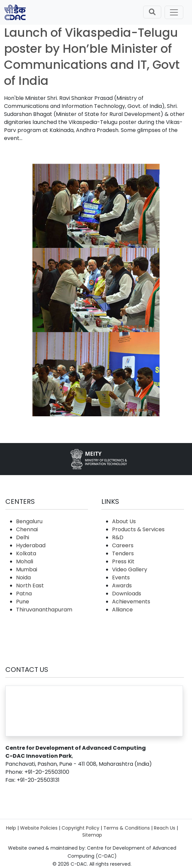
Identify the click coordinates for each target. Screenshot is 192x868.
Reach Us (165, 828)
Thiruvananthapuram (44, 610)
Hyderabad (31, 545)
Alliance (122, 610)
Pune (23, 602)
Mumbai (27, 569)
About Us (124, 521)
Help (11, 828)
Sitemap (92, 835)
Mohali (25, 561)
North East (30, 586)
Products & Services (138, 529)
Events (121, 577)
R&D (118, 537)
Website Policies (39, 828)
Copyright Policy (80, 828)
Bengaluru (29, 521)
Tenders (123, 553)
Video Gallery (130, 569)
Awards (122, 586)
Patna (24, 594)
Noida (23, 577)
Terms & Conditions (127, 828)
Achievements (131, 602)
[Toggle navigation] (174, 12)
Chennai (27, 529)
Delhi (23, 537)
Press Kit (123, 561)
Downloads (127, 594)
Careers (123, 545)
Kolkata (26, 553)
